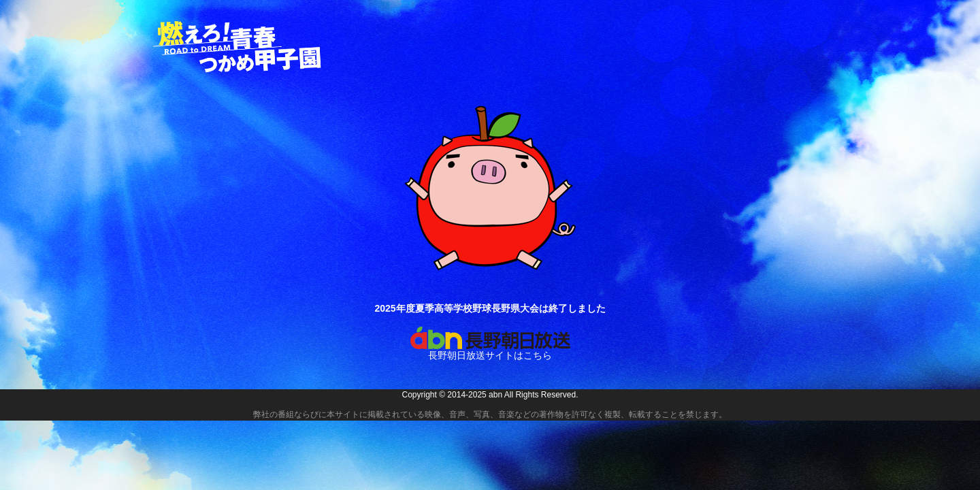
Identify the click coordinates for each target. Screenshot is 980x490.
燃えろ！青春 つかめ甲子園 (238, 47)
